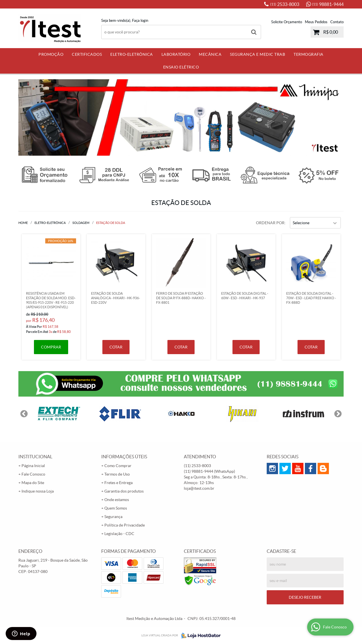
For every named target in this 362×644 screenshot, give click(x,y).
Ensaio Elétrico (181, 67)
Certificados (87, 54)
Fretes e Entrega (118, 483)
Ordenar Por (270, 223)
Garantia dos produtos (124, 491)
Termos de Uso (117, 474)
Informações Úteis (124, 457)
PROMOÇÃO (51, 54)
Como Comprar (118, 466)
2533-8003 (285, 4)
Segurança (113, 517)
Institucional (35, 457)
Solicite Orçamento (287, 22)
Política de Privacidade (125, 525)
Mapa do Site (33, 483)
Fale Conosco (33, 474)
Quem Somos (116, 508)
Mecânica (210, 54)
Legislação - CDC (119, 534)
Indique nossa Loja (38, 491)
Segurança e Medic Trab (258, 54)
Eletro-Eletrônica (132, 54)
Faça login (140, 21)
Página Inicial (33, 466)
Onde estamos (117, 500)
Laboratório (176, 54)
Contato (337, 22)
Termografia (309, 54)
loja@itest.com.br (199, 488)
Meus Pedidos (316, 22)
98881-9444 (328, 4)
